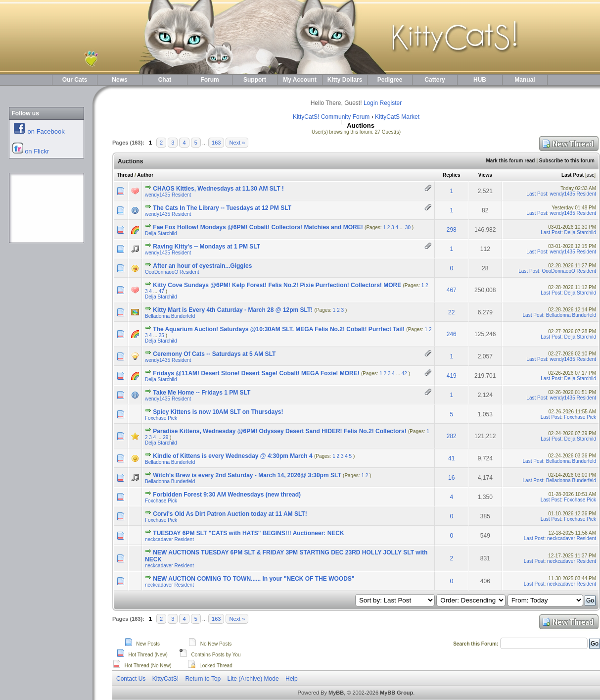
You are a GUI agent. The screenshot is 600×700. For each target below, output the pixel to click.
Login (371, 103)
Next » (237, 143)
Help (292, 679)
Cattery (435, 80)
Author (145, 175)
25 (162, 335)
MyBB (336, 693)
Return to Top (203, 679)
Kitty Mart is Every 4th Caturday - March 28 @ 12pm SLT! (233, 310)
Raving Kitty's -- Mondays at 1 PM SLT (207, 247)
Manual (525, 80)
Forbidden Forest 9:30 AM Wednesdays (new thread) (227, 495)
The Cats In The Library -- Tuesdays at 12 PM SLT (222, 208)
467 (452, 290)
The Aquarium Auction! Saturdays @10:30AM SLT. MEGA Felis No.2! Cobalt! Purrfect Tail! (279, 329)
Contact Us (131, 679)
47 (162, 291)
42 (404, 374)
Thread (125, 175)
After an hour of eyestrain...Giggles (202, 266)
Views (485, 175)
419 (452, 376)
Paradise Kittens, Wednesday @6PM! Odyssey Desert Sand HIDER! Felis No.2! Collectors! (279, 431)
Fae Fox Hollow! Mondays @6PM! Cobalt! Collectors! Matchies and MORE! (258, 227)
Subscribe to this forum (567, 161)
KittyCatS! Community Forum (331, 117)
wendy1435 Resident (168, 195)
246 (452, 334)
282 (452, 436)
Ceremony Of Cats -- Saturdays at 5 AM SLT (214, 354)
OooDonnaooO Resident (172, 272)
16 (451, 478)
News (119, 80)
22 (451, 312)
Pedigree (390, 80)
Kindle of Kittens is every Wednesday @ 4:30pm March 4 (232, 456)
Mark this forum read (510, 161)
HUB (480, 80)
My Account (300, 80)
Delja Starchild (161, 233)
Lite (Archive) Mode (253, 679)
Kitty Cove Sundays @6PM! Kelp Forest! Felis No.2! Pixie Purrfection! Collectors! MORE (277, 285)
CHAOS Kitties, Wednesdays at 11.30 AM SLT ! (218, 189)
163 (216, 143)
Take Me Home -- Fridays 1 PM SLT (202, 393)
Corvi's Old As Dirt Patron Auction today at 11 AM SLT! (230, 514)
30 (408, 227)
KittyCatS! (165, 679)
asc (591, 175)
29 (165, 437)
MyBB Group (396, 693)
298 (452, 230)
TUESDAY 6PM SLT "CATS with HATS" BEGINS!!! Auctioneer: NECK (248, 533)
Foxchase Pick (161, 418)
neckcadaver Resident (169, 539)
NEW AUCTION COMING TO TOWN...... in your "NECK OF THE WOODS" (254, 579)
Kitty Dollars (345, 80)
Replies (452, 175)
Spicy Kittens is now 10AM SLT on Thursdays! (218, 412)
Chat (165, 80)
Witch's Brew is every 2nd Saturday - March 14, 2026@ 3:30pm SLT (247, 475)
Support (255, 80)
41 (451, 458)
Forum (209, 80)
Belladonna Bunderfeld (170, 316)
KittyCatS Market (397, 117)
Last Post (573, 175)
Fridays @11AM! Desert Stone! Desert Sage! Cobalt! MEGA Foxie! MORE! (256, 373)
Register (391, 103)
